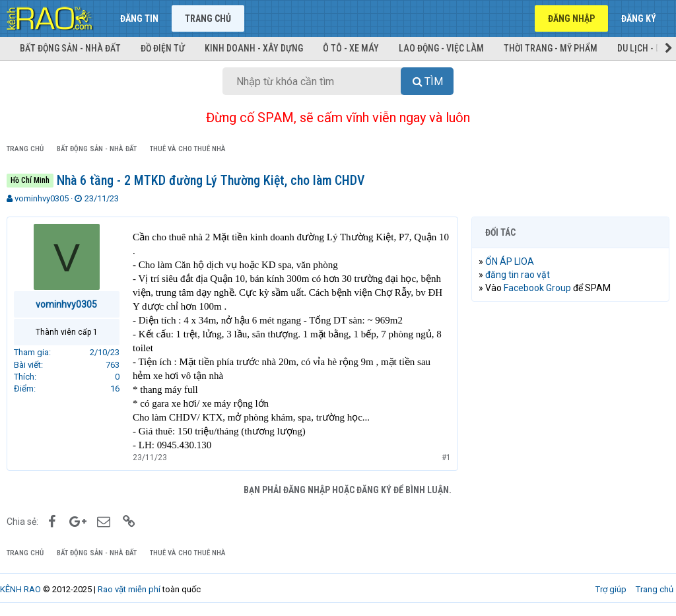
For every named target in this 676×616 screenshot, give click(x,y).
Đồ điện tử (163, 48)
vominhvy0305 (42, 198)
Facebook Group (537, 288)
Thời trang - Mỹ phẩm (551, 48)
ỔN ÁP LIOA (510, 261)
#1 (446, 458)
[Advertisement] (570, 397)
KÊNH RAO (20, 589)
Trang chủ (208, 18)
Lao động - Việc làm (441, 48)
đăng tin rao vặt (518, 275)
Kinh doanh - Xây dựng (254, 48)
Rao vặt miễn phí (129, 589)
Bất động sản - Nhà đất (70, 48)
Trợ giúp (611, 589)
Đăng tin (139, 18)
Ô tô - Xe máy (351, 48)
